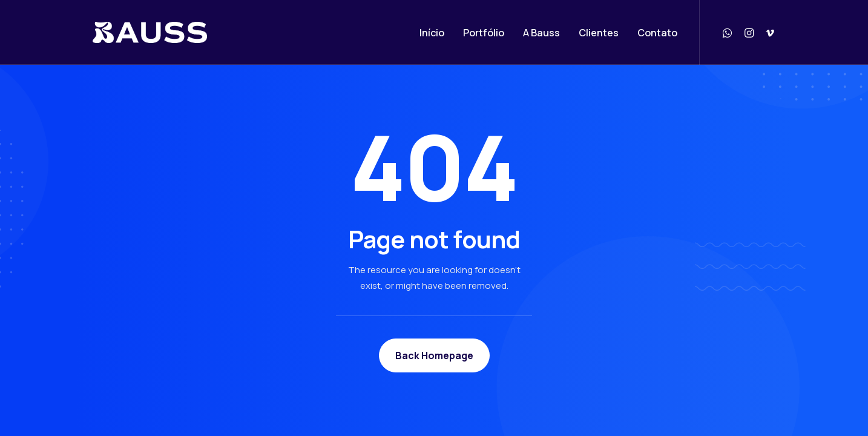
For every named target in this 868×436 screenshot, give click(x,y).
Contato (657, 33)
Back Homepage (434, 355)
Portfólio (484, 33)
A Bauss (541, 33)
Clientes (599, 33)
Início (432, 33)
